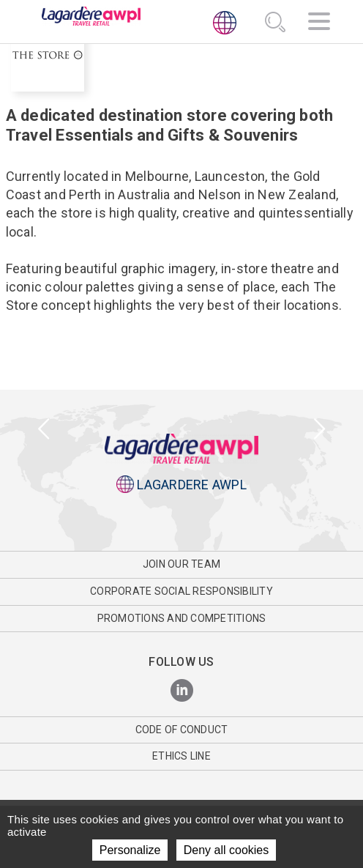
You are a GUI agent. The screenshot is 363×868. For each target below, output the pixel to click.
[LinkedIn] (182, 691)
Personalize (130, 850)
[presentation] (44, 430)
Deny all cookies (227, 850)
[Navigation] (319, 23)
